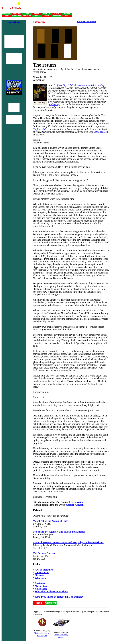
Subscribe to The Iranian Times (51, 591)
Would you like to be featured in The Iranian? (59, 597)
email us (14, 22)
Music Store (41, 586)
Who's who (41, 578)
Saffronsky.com (101, 132)
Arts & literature (44, 570)
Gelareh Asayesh (75, 505)
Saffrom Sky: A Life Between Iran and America (78, 85)
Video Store (41, 589)
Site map (39, 575)
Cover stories (42, 572)
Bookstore (40, 583)
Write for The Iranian (87, 22)
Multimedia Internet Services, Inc (42, 634)
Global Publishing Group (61, 636)
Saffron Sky (54, 104)
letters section (76, 502)
